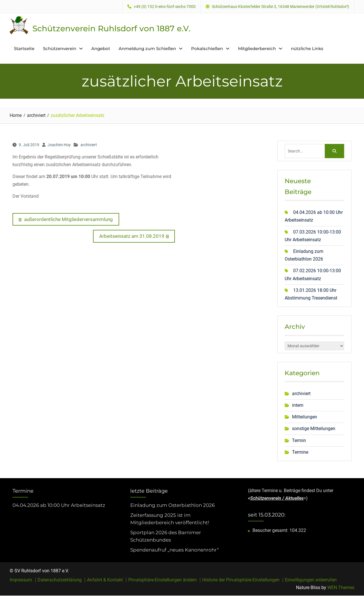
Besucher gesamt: (271, 530)
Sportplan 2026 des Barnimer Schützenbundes (166, 536)
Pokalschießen (207, 48)
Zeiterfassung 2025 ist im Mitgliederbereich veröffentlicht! (170, 519)
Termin (299, 440)
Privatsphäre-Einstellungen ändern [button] (163, 580)
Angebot (101, 48)
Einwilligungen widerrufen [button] (311, 580)
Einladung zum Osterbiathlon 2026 (172, 505)
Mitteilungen (305, 417)
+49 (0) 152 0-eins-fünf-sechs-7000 (165, 7)
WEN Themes (341, 587)
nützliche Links (307, 48)
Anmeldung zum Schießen (147, 48)
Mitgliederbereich (257, 48)
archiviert (89, 145)
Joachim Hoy (59, 145)
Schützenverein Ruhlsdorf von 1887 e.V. (111, 28)
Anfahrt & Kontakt (105, 580)
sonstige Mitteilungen (314, 429)
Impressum (21, 580)
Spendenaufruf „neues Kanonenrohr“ (175, 550)
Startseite (24, 48)
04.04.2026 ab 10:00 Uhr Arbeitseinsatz (59, 505)
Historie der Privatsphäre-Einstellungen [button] (241, 580)
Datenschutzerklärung (60, 580)
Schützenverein (60, 48)
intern (298, 405)
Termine (300, 452)
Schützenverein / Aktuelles (277, 498)
